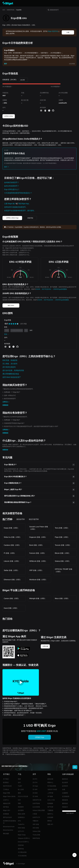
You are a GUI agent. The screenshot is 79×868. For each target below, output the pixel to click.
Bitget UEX (7, 810)
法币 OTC (21, 831)
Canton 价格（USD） (12, 598)
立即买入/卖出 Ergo (12, 218)
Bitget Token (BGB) (9, 796)
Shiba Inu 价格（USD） (13, 537)
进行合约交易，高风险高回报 (13, 370)
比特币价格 (36, 803)
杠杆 (19, 800)
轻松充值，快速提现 (10, 360)
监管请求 (65, 786)
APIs (19, 821)
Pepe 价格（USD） (62, 537)
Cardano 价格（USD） (12, 545)
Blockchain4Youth (9, 827)
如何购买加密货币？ (12, 182)
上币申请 (50, 793)
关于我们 (6, 779)
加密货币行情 (37, 800)
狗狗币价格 (36, 838)
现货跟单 (21, 807)
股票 (19, 793)
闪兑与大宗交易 (23, 796)
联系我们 (6, 782)
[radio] (9, 324)
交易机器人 (21, 817)
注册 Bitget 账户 (10, 204)
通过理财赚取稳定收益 (11, 374)
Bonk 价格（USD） (36, 545)
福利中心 (50, 814)
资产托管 (50, 807)
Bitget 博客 (7, 793)
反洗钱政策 (66, 796)
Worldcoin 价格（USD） (38, 580)
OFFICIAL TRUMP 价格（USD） (64, 570)
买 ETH (35, 782)
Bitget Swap (22, 835)
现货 (19, 779)
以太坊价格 (36, 807)
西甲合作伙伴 (7, 817)
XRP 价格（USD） (36, 570)
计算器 (35, 814)
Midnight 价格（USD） (38, 598)
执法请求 (65, 782)
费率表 (50, 821)
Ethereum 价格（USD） (13, 580)
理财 (19, 803)
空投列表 (21, 845)
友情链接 (6, 814)
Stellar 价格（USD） (11, 570)
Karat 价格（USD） (11, 608)
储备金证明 (7, 803)
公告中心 (6, 800)
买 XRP (35, 789)
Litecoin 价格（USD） (12, 561)
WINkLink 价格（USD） (38, 561)
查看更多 (5, 450)
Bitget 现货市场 (53, 31)
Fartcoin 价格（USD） (38, 553)
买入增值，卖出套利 (10, 364)
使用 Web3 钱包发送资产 (12, 377)
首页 (4, 10)
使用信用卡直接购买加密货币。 (16, 207)
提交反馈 (50, 779)
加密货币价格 (11, 10)
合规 (64, 789)
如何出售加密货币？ (12, 186)
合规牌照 (65, 793)
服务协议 (65, 779)
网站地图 (6, 834)
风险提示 (65, 807)
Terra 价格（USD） (62, 528)
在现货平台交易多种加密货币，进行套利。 (20, 211)
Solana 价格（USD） (63, 561)
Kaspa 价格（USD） (11, 528)
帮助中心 (50, 782)
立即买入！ (6, 402)
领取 (75, 767)
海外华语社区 (7, 786)
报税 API (50, 824)
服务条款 (65, 803)
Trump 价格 (36, 835)
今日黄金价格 (22, 852)
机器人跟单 (21, 814)
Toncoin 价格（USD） (63, 545)
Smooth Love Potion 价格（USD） (39, 528)
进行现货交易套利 (9, 367)
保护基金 (6, 807)
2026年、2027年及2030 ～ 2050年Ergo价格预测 (51, 289)
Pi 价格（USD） (10, 553)
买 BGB (35, 793)
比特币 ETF (36, 817)
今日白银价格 (22, 856)
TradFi (20, 786)
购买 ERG (11, 305)
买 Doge (35, 786)
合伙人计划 (51, 800)
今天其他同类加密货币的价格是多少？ (18, 193)
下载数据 (50, 810)
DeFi (31, 330)
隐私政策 (65, 800)
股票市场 (21, 849)
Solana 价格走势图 (39, 810)
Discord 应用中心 (23, 842)
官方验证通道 (52, 786)
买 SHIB (35, 796)
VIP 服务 (50, 796)
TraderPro (21, 824)
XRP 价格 (36, 824)
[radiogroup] (13, 324)
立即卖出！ (6, 430)
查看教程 (5, 405)
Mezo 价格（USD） (62, 598)
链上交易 (21, 789)
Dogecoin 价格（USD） (38, 537)
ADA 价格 (36, 828)
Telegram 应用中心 (24, 838)
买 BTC (35, 779)
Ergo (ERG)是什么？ (12, 189)
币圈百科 (35, 821)
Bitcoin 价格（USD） (63, 553)
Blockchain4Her (8, 830)
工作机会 (6, 789)
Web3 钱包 (21, 828)
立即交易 (45, 646)
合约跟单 (21, 810)
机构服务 (50, 803)
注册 (68, 32)
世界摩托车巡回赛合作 (10, 822)
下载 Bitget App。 (24, 204)
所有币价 (30, 218)
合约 (19, 782)
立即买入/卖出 (9, 116)
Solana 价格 (36, 831)
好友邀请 (50, 817)
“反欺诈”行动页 (52, 789)
